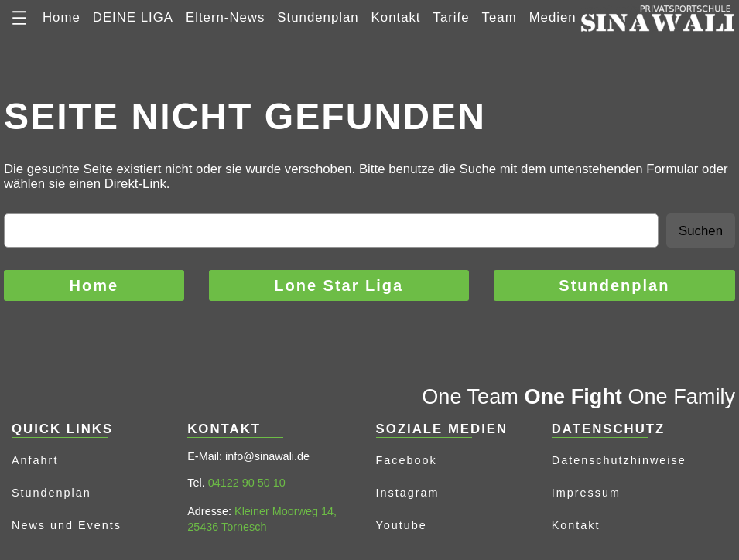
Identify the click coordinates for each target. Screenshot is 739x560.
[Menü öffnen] (19, 18)
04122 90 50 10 (247, 483)
